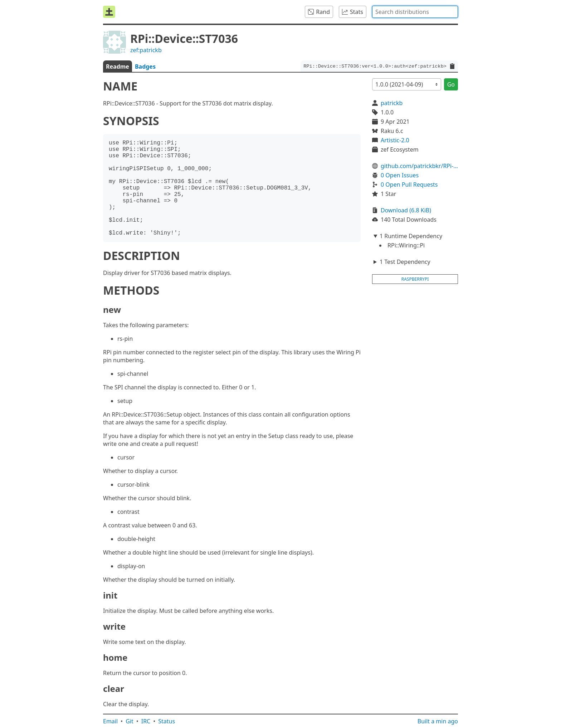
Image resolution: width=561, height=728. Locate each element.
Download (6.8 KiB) (406, 210)
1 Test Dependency (405, 262)
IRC (146, 721)
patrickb (392, 103)
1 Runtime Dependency (411, 236)
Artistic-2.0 (395, 140)
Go (451, 84)
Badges (145, 67)
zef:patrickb (146, 50)
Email (110, 721)
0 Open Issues (400, 175)
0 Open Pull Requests (409, 185)
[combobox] (415, 12)
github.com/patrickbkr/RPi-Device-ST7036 (419, 166)
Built (438, 721)
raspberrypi (415, 279)
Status (167, 721)
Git (130, 721)
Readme (118, 67)
